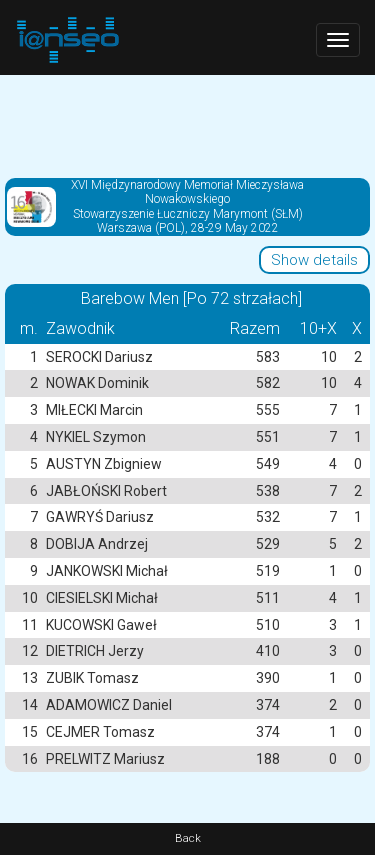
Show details (314, 260)
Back (188, 838)
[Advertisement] (187, 125)
